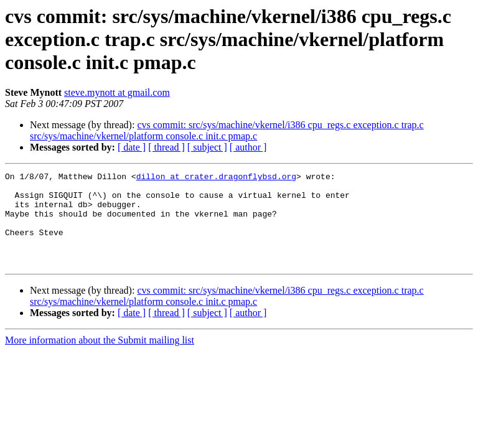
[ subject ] (207, 147)
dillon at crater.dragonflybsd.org (216, 178)
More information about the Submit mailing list (100, 359)
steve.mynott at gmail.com (117, 92)
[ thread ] (166, 147)
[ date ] (132, 147)
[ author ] (248, 147)
